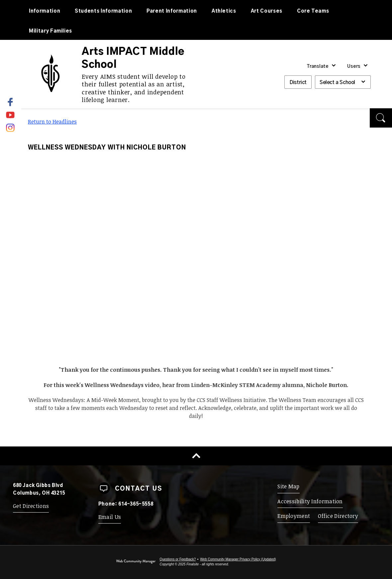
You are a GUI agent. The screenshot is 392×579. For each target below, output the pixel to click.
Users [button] (354, 66)
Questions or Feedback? (178, 559)
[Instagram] (11, 126)
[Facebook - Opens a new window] (15, 102)
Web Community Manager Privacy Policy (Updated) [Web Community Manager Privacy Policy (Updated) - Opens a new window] (238, 559)
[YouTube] (11, 114)
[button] (381, 118)
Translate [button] (318, 66)
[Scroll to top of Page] (196, 456)
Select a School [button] (337, 83)
